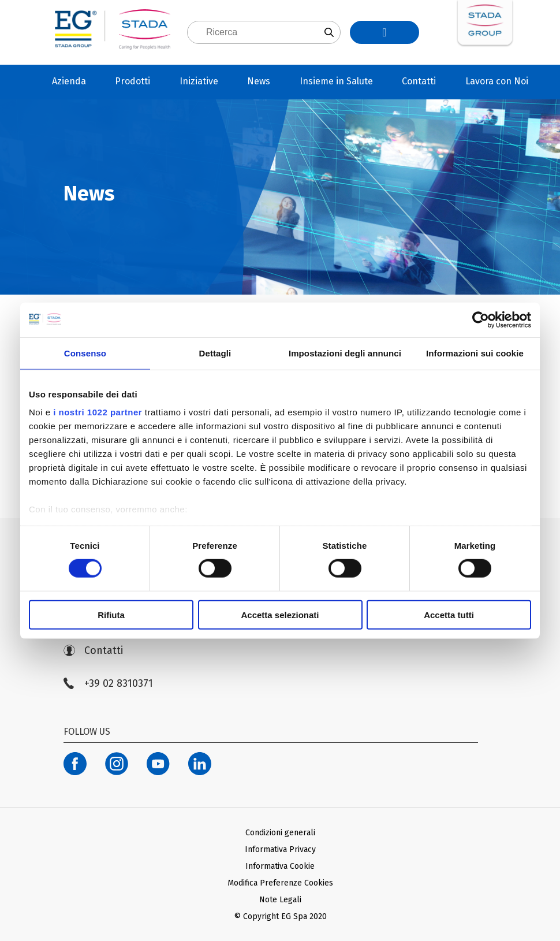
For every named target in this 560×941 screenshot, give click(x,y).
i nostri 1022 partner (98, 412)
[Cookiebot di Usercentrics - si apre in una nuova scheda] (481, 319)
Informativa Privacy (280, 849)
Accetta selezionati (280, 615)
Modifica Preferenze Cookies (280, 883)
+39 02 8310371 (108, 684)
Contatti (419, 81)
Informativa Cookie (280, 866)
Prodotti (132, 81)
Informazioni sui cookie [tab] (475, 353)
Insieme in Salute (336, 81)
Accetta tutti (449, 615)
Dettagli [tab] (215, 353)
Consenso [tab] (85, 353)
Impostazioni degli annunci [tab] (345, 353)
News (259, 81)
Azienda (69, 81)
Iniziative (199, 81)
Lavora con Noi (497, 81)
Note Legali (280, 900)
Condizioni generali (280, 833)
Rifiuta (111, 615)
